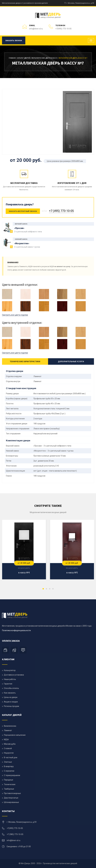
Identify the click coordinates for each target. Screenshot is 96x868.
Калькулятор (10, 670)
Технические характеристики (25, 361)
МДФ (6, 739)
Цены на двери (11, 697)
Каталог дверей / (24, 58)
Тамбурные (9, 789)
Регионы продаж (12, 706)
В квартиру (9, 766)
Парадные (9, 780)
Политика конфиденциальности (16, 630)
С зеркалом (9, 771)
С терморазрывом (12, 775)
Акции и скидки (11, 702)
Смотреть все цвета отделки (15, 315)
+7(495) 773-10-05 (63, 29)
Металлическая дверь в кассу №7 (73, 58)
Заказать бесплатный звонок (23, 211)
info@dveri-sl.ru (36, 29)
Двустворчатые (11, 798)
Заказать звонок (14, 40)
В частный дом (11, 757)
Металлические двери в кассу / (45, 58)
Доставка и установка (14, 675)
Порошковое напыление (15, 735)
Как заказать (10, 693)
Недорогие (9, 753)
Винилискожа (10, 726)
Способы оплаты (11, 688)
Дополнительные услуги (71, 361)
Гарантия (8, 684)
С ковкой (8, 748)
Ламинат (8, 730)
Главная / (13, 58)
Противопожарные (12, 793)
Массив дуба (10, 744)
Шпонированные (11, 802)
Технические (10, 784)
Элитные (8, 762)
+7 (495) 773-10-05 (61, 211)
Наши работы (10, 679)
